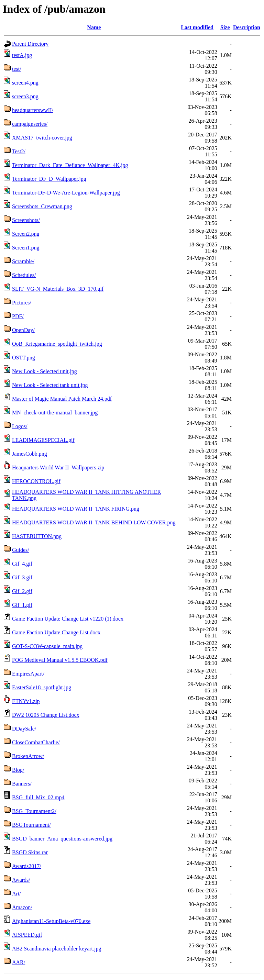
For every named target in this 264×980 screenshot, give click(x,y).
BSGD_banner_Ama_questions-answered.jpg (62, 839)
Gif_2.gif (22, 591)
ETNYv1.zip (26, 701)
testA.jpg (22, 55)
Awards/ (21, 880)
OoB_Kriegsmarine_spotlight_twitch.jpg (57, 344)
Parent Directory (30, 44)
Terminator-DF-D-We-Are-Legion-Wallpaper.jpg (66, 193)
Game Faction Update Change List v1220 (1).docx (68, 619)
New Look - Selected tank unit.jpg (50, 385)
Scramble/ (23, 261)
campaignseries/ (30, 124)
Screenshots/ (26, 220)
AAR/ (19, 962)
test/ (17, 69)
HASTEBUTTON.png (37, 536)
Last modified (197, 27)
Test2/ (19, 151)
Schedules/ (24, 275)
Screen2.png (26, 234)
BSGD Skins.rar (30, 852)
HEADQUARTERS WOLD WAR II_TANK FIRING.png (76, 509)
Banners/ (22, 784)
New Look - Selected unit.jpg (45, 371)
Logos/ (20, 426)
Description (247, 27)
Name (94, 27)
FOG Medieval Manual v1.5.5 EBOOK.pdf (60, 660)
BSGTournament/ (31, 825)
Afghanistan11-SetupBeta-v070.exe (51, 921)
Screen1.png (26, 248)
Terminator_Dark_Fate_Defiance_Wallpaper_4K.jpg (70, 165)
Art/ (16, 894)
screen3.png (25, 96)
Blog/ (18, 770)
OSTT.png (24, 358)
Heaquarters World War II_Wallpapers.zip (58, 467)
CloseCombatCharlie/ (36, 742)
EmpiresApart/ (28, 674)
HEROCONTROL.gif (36, 481)
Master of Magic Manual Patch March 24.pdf (62, 399)
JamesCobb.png (30, 454)
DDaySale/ (24, 729)
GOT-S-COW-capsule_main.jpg (47, 646)
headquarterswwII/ (33, 110)
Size (225, 27)
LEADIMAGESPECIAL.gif (43, 440)
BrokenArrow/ (28, 756)
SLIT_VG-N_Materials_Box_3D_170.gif (58, 289)
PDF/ (18, 316)
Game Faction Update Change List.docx (56, 632)
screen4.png (25, 83)
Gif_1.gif (22, 605)
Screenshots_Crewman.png (42, 206)
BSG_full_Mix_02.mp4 (38, 797)
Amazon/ (22, 907)
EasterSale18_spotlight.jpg (42, 687)
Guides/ (21, 550)
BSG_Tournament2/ (34, 811)
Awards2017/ (27, 866)
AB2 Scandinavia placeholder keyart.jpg (57, 949)
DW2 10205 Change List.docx (46, 715)
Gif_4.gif (22, 564)
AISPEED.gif (27, 935)
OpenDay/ (23, 330)
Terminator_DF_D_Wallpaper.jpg (49, 179)
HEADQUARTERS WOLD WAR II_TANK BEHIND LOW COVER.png (94, 522)
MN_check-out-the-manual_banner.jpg (55, 413)
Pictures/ (22, 303)
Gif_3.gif (22, 577)
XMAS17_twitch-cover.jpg (42, 138)
